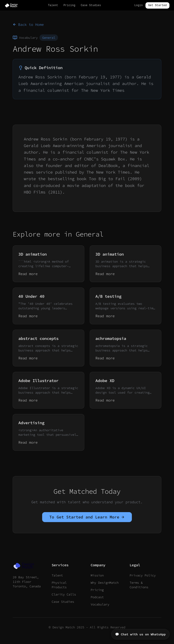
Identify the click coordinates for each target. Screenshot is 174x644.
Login (139, 5)
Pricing (69, 5)
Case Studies (91, 5)
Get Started (157, 5)
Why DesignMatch (105, 583)
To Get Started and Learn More (87, 517)
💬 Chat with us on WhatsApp (140, 634)
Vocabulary (100, 604)
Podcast (97, 597)
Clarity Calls (64, 594)
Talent (53, 5)
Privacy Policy (143, 575)
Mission (97, 575)
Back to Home (28, 24)
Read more (28, 274)
